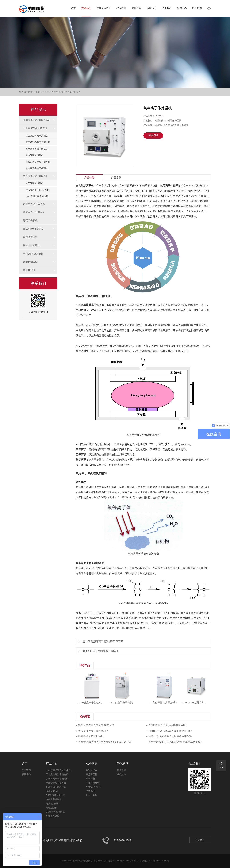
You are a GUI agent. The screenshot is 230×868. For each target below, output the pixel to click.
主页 (38, 92)
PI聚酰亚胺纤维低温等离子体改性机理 (170, 731)
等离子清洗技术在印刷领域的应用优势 (170, 736)
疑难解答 (121, 774)
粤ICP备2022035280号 (159, 861)
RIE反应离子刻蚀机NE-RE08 (93, 703)
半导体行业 (92, 770)
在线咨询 (153, 135)
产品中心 (86, 8)
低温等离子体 (91, 305)
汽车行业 (90, 779)
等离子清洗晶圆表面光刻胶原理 (96, 725)
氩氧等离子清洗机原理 (91, 736)
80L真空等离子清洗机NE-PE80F (124, 703)
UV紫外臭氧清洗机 (33, 254)
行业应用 (121, 8)
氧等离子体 (87, 186)
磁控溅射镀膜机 (32, 245)
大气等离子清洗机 (34, 183)
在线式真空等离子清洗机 (38, 162)
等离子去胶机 (30, 220)
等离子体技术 (104, 8)
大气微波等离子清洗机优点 (93, 731)
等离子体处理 (170, 186)
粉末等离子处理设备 (34, 212)
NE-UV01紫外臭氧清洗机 (196, 703)
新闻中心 (182, 8)
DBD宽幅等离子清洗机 (37, 196)
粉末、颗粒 (92, 795)
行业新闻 (121, 770)
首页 (73, 8)
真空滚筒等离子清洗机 (37, 149)
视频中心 (152, 8)
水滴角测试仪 (30, 262)
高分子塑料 (92, 774)
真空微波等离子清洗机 (165, 703)
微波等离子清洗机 (34, 155)
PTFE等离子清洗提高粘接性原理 (167, 725)
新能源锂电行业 (94, 787)
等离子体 (122, 196)
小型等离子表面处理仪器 (66, 92)
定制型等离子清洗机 (34, 204)
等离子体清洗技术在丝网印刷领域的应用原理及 (105, 742)
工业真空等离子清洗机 (35, 128)
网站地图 (143, 861)
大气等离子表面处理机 (35, 176)
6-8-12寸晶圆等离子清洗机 (103, 651)
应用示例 (136, 8)
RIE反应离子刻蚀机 (34, 229)
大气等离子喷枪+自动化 (37, 190)
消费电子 (90, 791)
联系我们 (197, 8)
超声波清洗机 (30, 237)
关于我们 (167, 8)
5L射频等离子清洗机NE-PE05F (106, 641)
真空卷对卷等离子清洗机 (38, 142)
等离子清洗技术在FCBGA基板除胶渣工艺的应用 (176, 742)
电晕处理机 (29, 270)
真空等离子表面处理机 (37, 168)
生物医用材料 (93, 783)
